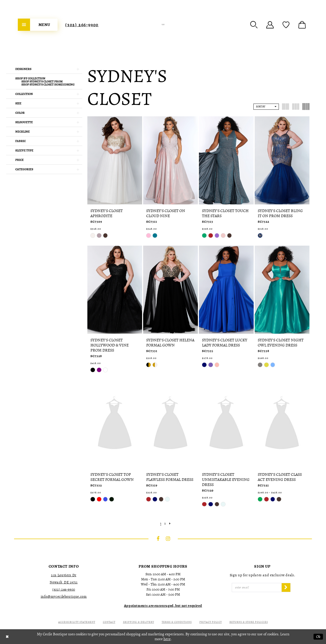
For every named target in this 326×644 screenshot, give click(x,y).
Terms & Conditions (177, 622)
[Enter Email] (257, 587)
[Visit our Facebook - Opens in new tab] (158, 539)
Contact (109, 622)
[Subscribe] (286, 587)
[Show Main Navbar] (38, 25)
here (167, 639)
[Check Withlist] (286, 25)
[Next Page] (170, 523)
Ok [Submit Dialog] (318, 637)
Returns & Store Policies (249, 622)
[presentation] (115, 160)
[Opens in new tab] (163, 606)
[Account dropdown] (270, 25)
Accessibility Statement (77, 622)
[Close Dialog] (7, 637)
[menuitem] (38, 25)
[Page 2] (165, 523)
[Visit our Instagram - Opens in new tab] (168, 539)
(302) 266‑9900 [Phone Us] (82, 25)
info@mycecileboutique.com (64, 597)
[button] (254, 25)
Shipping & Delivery (139, 622)
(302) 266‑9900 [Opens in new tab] (64, 589)
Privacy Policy (211, 622)
